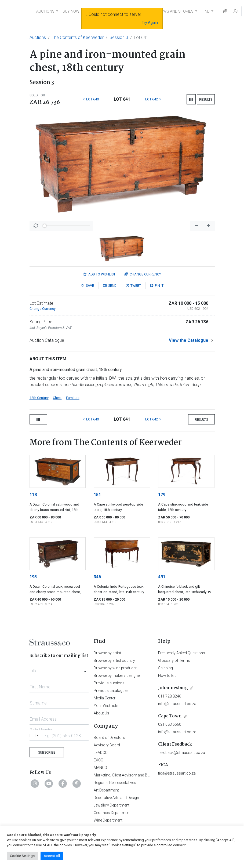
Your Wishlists (106, 706)
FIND (206, 11)
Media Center (105, 698)
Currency (143, 274)
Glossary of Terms (174, 660)
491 (162, 577)
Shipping (165, 668)
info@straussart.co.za (177, 704)
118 (33, 495)
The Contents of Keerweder (78, 37)
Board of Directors (109, 738)
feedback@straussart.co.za (182, 753)
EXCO (99, 760)
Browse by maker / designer (117, 675)
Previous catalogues (111, 691)
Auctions (38, 37)
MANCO (100, 768)
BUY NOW (71, 11)
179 (162, 495)
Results (206, 99)
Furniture (73, 398)
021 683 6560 (170, 724)
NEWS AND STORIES (176, 11)
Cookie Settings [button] (22, 856)
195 (33, 577)
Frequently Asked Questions (182, 653)
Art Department (106, 790)
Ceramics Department (112, 813)
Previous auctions (109, 683)
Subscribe (47, 752)
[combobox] (59, 669)
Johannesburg (173, 688)
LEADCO (101, 753)
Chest (57, 398)
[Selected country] (35, 736)
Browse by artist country (114, 660)
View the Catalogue (189, 340)
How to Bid (167, 675)
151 (97, 495)
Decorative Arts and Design (116, 798)
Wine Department (108, 820)
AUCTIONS (45, 11)
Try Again (150, 23)
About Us (101, 713)
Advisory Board (107, 745)
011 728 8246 (170, 696)
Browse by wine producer (115, 668)
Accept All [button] (52, 856)
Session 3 (119, 37)
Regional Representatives (115, 783)
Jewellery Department (112, 805)
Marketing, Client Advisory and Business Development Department (149, 775)
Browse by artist (107, 653)
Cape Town (170, 716)
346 (97, 577)
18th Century (39, 398)
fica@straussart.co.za (177, 773)
